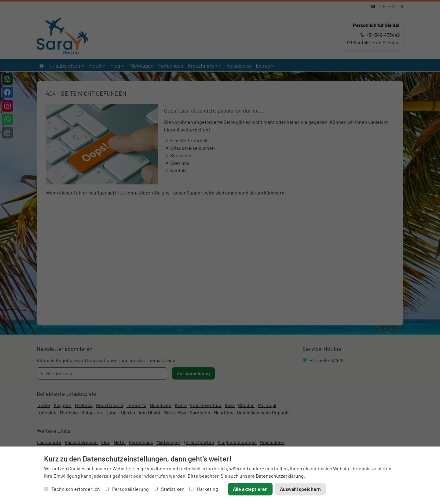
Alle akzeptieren (250, 489)
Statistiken (169, 489)
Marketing (204, 489)
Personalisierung (127, 489)
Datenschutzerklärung (280, 476)
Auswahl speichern (300, 489)
